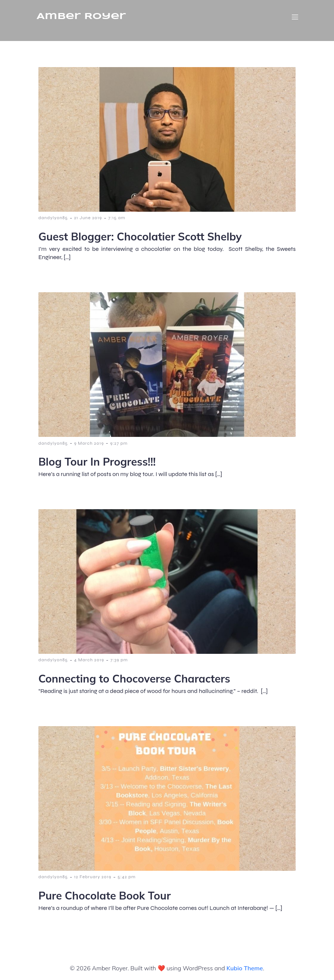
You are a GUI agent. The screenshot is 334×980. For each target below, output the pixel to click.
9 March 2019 (89, 443)
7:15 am (117, 218)
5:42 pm (127, 877)
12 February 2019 (93, 877)
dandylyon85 (53, 218)
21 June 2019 (88, 218)
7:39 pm (119, 660)
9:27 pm (119, 443)
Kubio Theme (245, 968)
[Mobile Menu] (295, 17)
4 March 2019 (89, 660)
